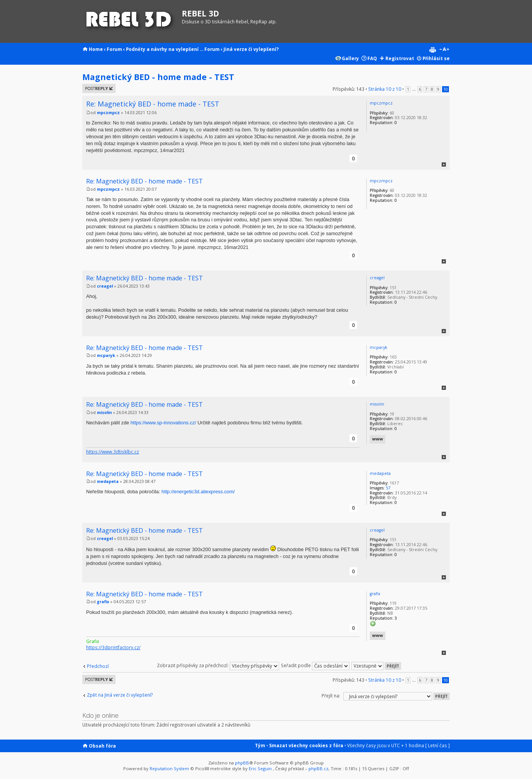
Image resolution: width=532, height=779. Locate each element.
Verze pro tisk (432, 50)
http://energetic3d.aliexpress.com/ (198, 492)
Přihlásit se (436, 58)
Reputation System (169, 768)
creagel (105, 286)
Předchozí (98, 666)
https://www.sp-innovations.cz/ (163, 423)
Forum (114, 49)
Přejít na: (331, 696)
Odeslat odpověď (99, 88)
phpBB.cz (318, 768)
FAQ (372, 58)
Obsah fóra (102, 746)
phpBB (242, 763)
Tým (260, 745)
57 (388, 488)
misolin (104, 412)
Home (96, 49)
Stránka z (385, 89)
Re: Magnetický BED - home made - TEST (153, 104)
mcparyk (106, 355)
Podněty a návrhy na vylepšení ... (165, 49)
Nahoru (444, 164)
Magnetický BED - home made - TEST (158, 77)
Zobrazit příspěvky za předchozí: (218, 665)
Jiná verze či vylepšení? (251, 49)
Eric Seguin (260, 768)
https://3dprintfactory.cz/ (113, 647)
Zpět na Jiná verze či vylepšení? (120, 695)
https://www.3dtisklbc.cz (113, 452)
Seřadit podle (315, 665)
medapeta (108, 481)
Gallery (350, 58)
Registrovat (400, 58)
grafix (103, 602)
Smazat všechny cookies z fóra (306, 745)
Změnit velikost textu (444, 50)
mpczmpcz (108, 113)
